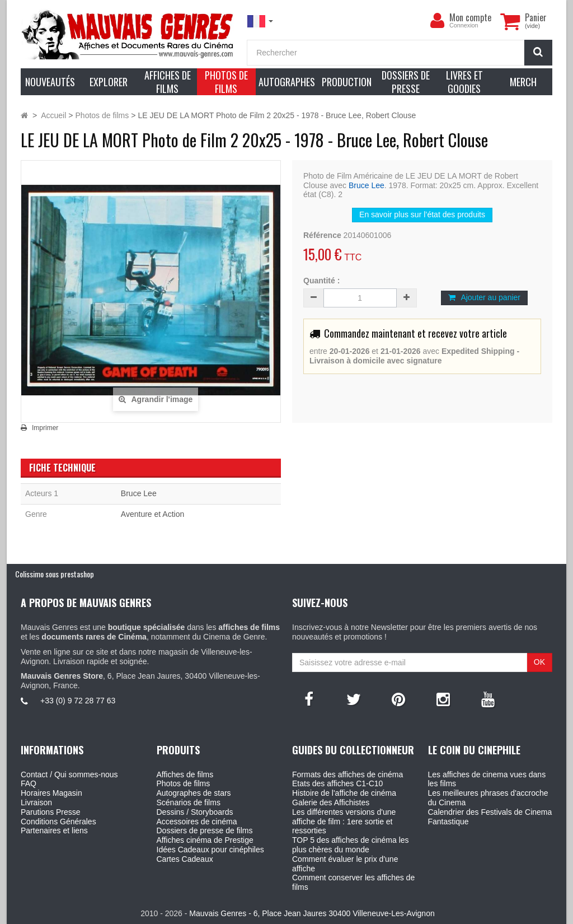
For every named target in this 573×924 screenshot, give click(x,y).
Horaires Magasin (51, 793)
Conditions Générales (58, 822)
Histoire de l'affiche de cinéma (344, 793)
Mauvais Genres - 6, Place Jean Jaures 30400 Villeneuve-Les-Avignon (312, 913)
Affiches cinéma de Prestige (205, 840)
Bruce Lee (367, 185)
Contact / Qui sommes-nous (69, 774)
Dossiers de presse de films (205, 830)
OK (539, 662)
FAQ (29, 783)
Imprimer (45, 428)
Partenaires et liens (54, 830)
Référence (322, 235)
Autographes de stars (194, 793)
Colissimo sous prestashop (55, 574)
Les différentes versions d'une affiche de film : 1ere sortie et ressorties (344, 822)
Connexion (464, 25)
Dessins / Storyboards (195, 812)
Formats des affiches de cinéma (347, 774)
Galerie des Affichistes (331, 802)
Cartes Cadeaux (185, 859)
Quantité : (321, 281)
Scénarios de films (189, 802)
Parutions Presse (51, 812)
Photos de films (184, 783)
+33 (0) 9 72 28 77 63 (78, 701)
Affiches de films (185, 774)
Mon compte (470, 17)
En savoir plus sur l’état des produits (422, 214)
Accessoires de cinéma (197, 822)
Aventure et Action (152, 514)
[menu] (437, 21)
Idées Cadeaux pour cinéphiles (210, 850)
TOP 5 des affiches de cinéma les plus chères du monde (351, 845)
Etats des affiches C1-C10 (337, 783)
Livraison (36, 802)
